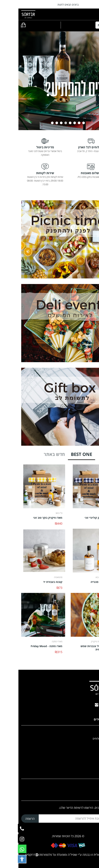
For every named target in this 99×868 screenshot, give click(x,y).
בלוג (94, 757)
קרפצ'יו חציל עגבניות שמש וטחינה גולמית (78, 648)
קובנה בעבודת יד (34, 582)
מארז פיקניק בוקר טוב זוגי (29, 518)
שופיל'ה (54, 855)
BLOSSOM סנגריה (83, 582)
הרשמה (12, 819)
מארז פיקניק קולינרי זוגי (80, 518)
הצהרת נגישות (88, 745)
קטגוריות (87, 25)
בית (94, 732)
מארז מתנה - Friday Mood (28, 646)
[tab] (63, 456)
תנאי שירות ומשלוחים (85, 739)
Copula (92, 751)
